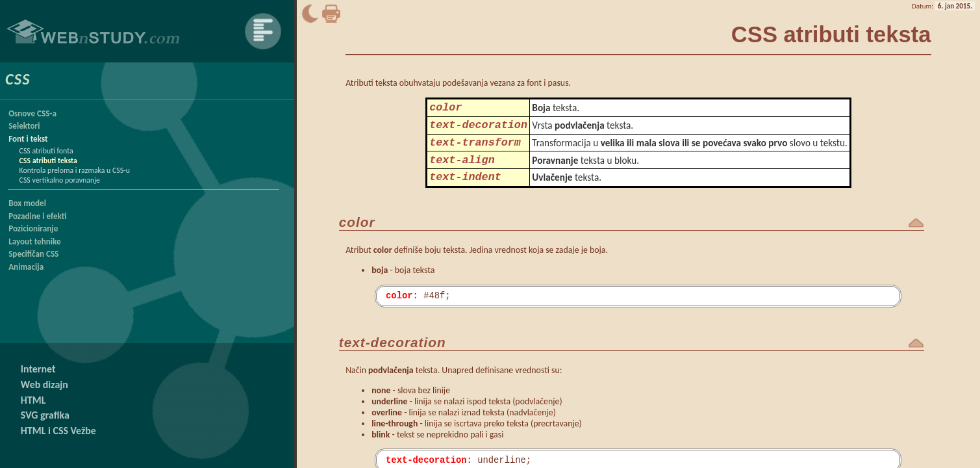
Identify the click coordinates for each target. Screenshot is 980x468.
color (446, 109)
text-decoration (478, 129)
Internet (38, 369)
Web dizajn (44, 384)
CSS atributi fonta (46, 151)
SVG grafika (45, 415)
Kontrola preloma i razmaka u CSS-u (75, 170)
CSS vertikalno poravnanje (60, 180)
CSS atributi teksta (48, 161)
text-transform (475, 149)
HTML (33, 400)
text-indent (465, 189)
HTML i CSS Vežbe (58, 431)
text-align (462, 169)
